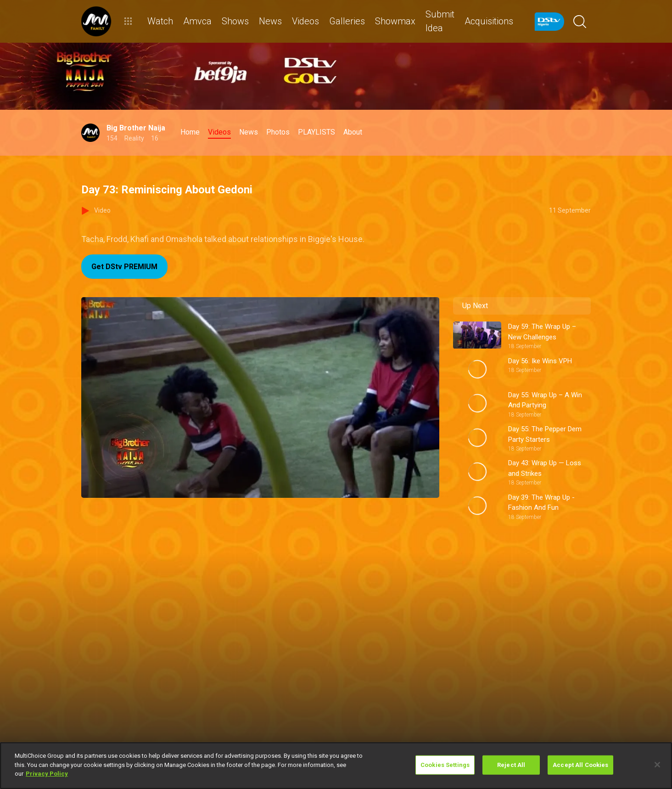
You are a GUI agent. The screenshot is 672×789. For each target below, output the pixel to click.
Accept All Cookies (580, 765)
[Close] (657, 765)
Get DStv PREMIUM (124, 267)
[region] (336, 766)
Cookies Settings (445, 765)
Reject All (511, 765)
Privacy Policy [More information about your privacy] (47, 774)
